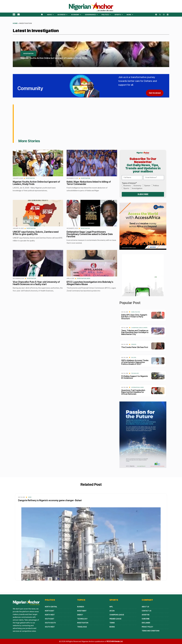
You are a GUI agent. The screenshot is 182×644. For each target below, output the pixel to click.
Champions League (137, 328)
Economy (137, 186)
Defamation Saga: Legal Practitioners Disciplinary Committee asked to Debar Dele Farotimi (90, 234)
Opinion (147, 186)
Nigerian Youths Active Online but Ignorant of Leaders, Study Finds (54, 58)
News (88, 278)
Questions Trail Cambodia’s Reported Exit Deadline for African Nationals (133, 392)
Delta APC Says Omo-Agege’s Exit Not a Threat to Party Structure (134, 317)
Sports (126, 188)
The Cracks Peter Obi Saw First (135, 347)
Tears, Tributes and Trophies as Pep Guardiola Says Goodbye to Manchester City (135, 332)
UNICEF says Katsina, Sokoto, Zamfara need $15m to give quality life (36, 233)
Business (127, 186)
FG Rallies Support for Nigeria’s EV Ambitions (135, 377)
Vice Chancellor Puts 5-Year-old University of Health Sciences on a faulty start (36, 283)
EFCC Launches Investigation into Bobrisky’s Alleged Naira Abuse (90, 283)
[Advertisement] (94, 122)
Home (15, 23)
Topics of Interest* (129, 183)
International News (137, 387)
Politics (156, 186)
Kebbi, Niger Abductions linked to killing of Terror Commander (89, 183)
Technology (135, 373)
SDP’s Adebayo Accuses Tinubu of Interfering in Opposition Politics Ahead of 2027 (135, 362)
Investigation (30, 178)
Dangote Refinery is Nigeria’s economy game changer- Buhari (50, 500)
